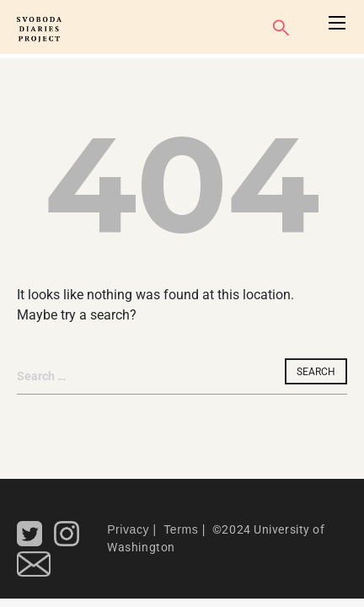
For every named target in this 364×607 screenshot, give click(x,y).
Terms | (183, 529)
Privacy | (131, 529)
